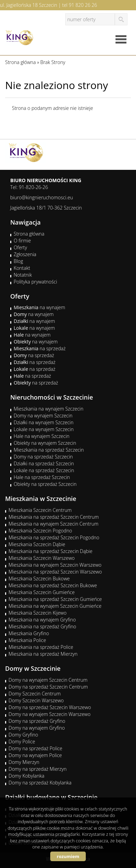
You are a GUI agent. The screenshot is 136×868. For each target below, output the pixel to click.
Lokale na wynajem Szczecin (44, 429)
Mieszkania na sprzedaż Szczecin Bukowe (53, 585)
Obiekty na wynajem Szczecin (45, 443)
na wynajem (39, 307)
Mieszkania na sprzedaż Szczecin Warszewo (55, 572)
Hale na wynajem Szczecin (42, 436)
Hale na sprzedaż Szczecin (42, 477)
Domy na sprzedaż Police (35, 748)
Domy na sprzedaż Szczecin (43, 457)
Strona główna (29, 234)
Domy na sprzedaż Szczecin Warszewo (50, 707)
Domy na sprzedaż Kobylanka (40, 783)
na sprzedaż (40, 348)
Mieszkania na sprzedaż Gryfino (42, 626)
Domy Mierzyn (24, 762)
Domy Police (22, 741)
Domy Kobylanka (26, 776)
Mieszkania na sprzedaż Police (41, 647)
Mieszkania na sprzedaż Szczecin (49, 450)
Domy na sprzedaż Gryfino (37, 721)
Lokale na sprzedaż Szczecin (44, 470)
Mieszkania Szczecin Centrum (40, 510)
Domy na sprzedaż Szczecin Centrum (48, 687)
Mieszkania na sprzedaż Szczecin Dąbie (50, 551)
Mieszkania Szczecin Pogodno (40, 531)
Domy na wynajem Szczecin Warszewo (50, 714)
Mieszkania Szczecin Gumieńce (42, 592)
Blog (18, 261)
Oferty (20, 247)
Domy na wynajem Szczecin (43, 416)
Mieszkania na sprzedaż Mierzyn (43, 654)
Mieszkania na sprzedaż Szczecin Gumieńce (55, 599)
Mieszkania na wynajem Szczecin (49, 409)
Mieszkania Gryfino (29, 633)
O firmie (22, 241)
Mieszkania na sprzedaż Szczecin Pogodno (54, 537)
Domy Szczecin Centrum (35, 694)
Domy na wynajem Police (35, 755)
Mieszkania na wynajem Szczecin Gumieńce (55, 606)
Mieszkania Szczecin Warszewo (42, 558)
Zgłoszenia (25, 254)
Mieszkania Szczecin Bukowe (39, 578)
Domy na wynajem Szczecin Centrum (48, 680)
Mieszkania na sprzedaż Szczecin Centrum (54, 517)
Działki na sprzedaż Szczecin (44, 463)
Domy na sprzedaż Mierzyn (38, 769)
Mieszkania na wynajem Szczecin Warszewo (55, 565)
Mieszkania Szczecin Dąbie (37, 544)
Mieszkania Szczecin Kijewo (38, 613)
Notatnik (23, 275)
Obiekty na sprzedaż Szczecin (45, 484)
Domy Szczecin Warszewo (36, 700)
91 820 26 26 (83, 5)
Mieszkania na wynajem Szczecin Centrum (53, 524)
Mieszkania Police (27, 640)
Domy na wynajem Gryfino (37, 728)
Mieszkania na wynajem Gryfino (42, 620)
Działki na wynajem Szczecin (44, 422)
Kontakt (22, 268)
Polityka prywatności (35, 282)
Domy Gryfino (23, 735)
